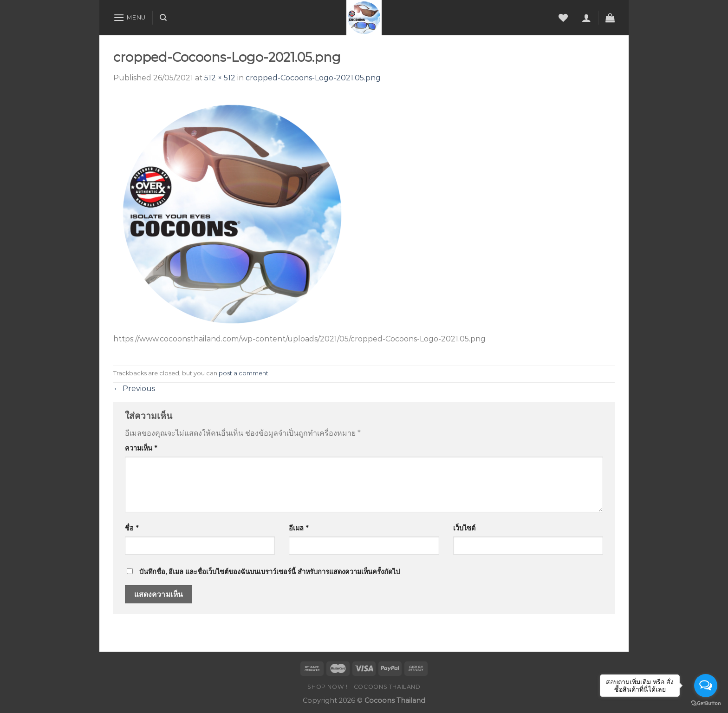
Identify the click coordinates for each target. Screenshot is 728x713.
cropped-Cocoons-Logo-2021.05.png (313, 78)
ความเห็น (141, 448)
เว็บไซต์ (464, 528)
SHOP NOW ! (327, 687)
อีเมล (299, 528)
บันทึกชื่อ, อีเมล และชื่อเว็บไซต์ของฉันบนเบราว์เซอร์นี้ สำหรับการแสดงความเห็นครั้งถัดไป (270, 572)
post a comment (244, 373)
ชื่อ (132, 528)
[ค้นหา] (163, 18)
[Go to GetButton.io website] (706, 703)
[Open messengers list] (706, 686)
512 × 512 (220, 78)
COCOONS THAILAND (387, 687)
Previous (134, 389)
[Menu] (130, 17)
